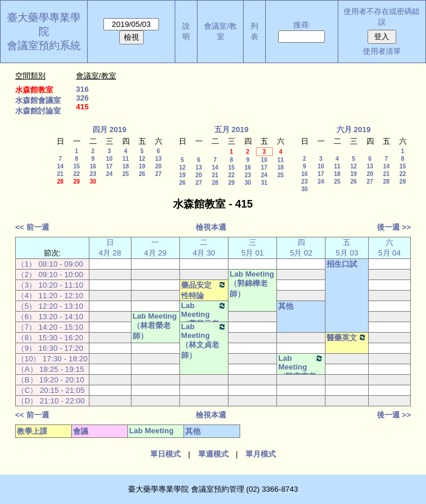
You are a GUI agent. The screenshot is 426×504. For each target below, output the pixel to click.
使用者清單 (382, 51)
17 (109, 166)
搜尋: (302, 25)
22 (76, 174)
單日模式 (165, 454)
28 (60, 182)
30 (93, 182)
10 (109, 159)
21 (60, 174)
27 (158, 174)
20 (158, 166)
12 (142, 159)
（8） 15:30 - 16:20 (50, 338)
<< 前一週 (32, 227)
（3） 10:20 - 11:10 (50, 285)
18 (125, 166)
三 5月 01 (252, 248)
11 (125, 159)
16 (93, 166)
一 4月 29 (155, 248)
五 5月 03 (347, 248)
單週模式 (213, 454)
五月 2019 (232, 130)
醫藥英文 (347, 337)
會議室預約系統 (44, 46)
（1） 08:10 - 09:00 (50, 264)
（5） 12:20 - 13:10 (50, 306)
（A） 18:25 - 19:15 (51, 369)
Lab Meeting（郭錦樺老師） (252, 284)
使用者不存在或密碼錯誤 (382, 17)
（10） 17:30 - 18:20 (52, 359)
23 (93, 174)
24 (109, 174)
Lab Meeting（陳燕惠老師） (301, 372)
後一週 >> (394, 227)
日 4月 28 (110, 248)
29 (76, 182)
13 (158, 159)
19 (142, 166)
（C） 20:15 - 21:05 (51, 390)
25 (125, 174)
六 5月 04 (389, 248)
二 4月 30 (204, 248)
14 (60, 166)
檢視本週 (211, 227)
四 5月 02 (301, 248)
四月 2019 (110, 130)
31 (264, 183)
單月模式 (261, 454)
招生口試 (342, 264)
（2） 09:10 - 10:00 (50, 275)
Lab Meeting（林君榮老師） (155, 326)
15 (76, 166)
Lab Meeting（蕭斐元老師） (204, 320)
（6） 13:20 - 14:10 (50, 317)
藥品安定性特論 (204, 290)
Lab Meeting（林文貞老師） (204, 341)
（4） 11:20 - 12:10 (50, 296)
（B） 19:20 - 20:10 (51, 380)
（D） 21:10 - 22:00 (51, 401)
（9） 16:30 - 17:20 (50, 348)
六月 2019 (354, 130)
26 (142, 174)
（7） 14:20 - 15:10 (50, 327)
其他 (286, 306)
